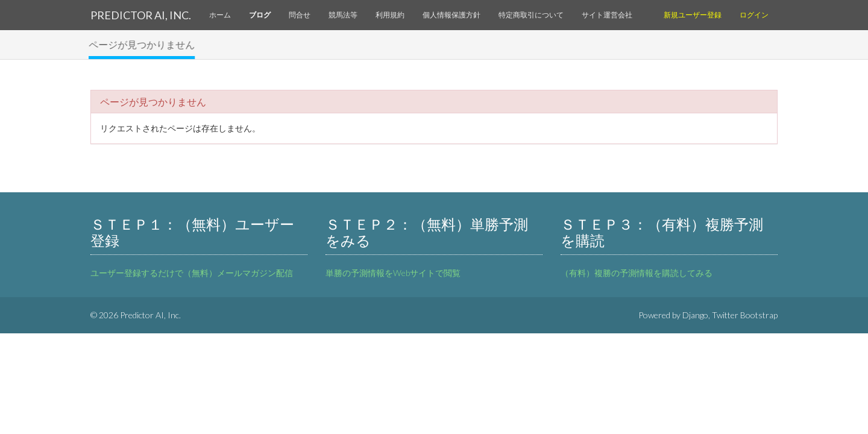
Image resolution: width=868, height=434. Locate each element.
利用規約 (390, 15)
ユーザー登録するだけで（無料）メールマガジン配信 (192, 273)
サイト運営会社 (607, 15)
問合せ (300, 15)
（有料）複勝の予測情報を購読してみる (637, 273)
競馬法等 (343, 15)
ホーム (220, 15)
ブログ (260, 15)
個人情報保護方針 (451, 15)
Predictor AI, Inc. (141, 15)
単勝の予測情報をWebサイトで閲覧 (393, 273)
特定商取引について (531, 15)
